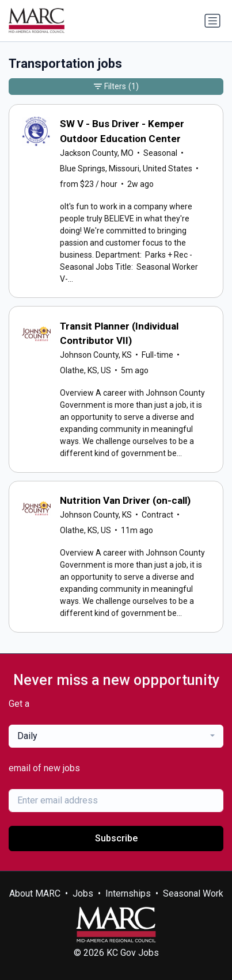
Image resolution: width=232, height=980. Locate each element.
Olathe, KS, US (85, 370)
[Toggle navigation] (212, 21)
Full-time (157, 355)
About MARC (35, 893)
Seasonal (160, 153)
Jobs (83, 893)
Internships (128, 893)
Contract (157, 515)
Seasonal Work (193, 893)
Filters (116, 87)
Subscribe (116, 838)
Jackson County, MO (97, 153)
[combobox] (116, 736)
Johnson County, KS (96, 355)
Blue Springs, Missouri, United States (126, 169)
